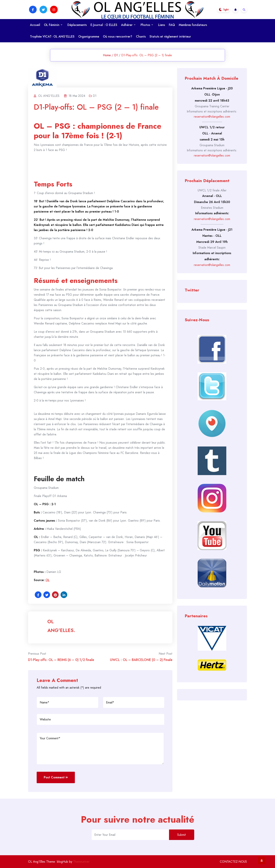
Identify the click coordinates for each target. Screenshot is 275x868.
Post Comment (56, 777)
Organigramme (89, 37)
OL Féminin (52, 25)
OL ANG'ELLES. (61, 626)
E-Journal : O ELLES (104, 25)
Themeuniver (81, 862)
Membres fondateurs (193, 25)
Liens (162, 25)
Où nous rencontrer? (118, 37)
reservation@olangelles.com (212, 117)
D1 (116, 55)
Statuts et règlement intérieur (170, 37)
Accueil (35, 25)
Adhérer (127, 25)
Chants (141, 37)
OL (47, 580)
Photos (145, 25)
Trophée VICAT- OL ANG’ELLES (52, 37)
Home (107, 55)
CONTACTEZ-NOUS (233, 862)
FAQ (172, 25)
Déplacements (77, 25)
